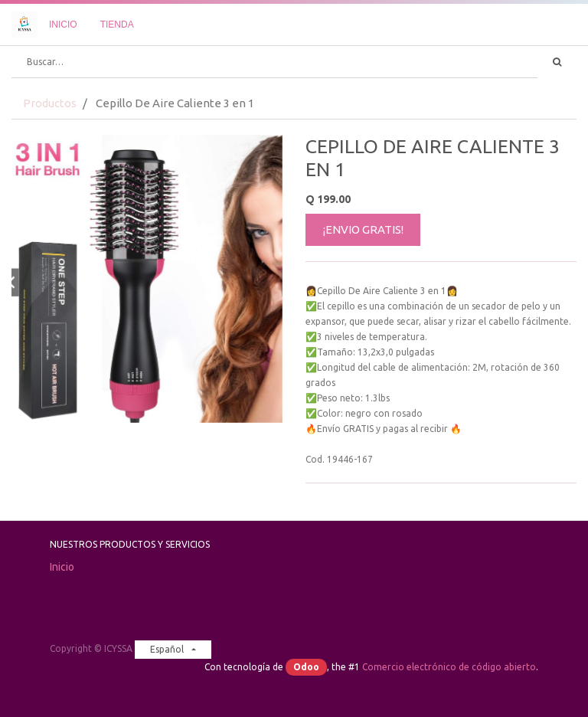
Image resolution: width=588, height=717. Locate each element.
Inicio (62, 567)
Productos (50, 103)
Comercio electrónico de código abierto (449, 667)
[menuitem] (63, 25)
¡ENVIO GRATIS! (363, 229)
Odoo (306, 667)
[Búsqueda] (557, 62)
